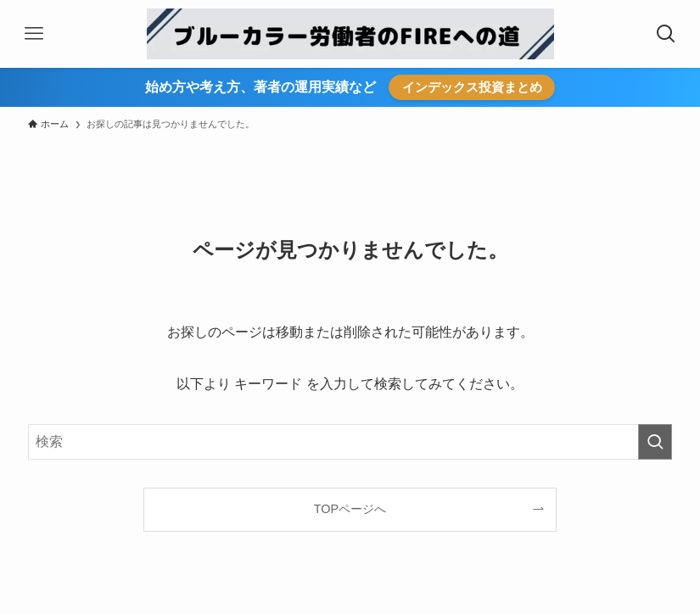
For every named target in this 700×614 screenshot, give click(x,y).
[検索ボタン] (666, 34)
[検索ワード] (350, 442)
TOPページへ (350, 509)
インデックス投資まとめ (472, 87)
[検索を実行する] (655, 442)
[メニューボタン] (34, 34)
